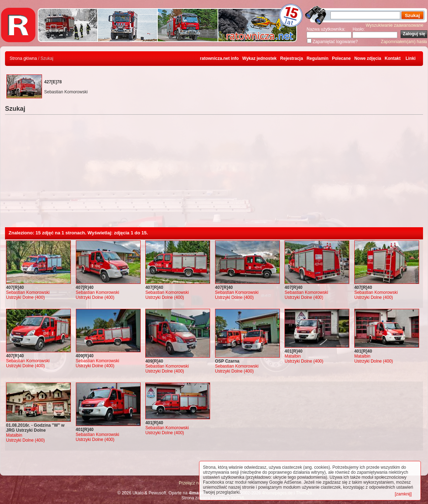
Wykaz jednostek (259, 58)
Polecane (341, 58)
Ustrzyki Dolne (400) (25, 297)
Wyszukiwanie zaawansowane (395, 25)
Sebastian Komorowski (28, 292)
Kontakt (393, 58)
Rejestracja (292, 58)
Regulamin (317, 58)
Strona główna (23, 58)
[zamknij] (403, 494)
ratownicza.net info (220, 58)
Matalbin (293, 356)
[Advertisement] (214, 174)
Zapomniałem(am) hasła (404, 42)
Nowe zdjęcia (368, 58)
